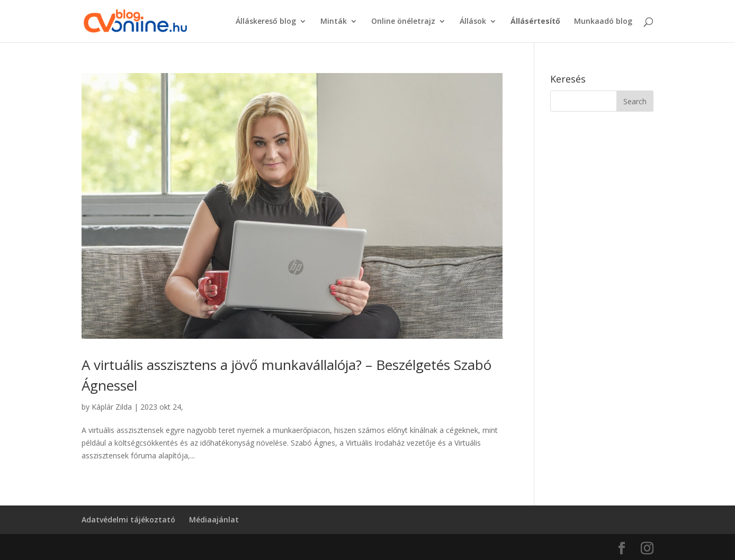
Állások (473, 22)
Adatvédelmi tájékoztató (128, 520)
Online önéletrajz (403, 22)
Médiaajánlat (214, 520)
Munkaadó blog (603, 22)
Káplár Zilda (112, 407)
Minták (334, 22)
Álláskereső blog (266, 22)
